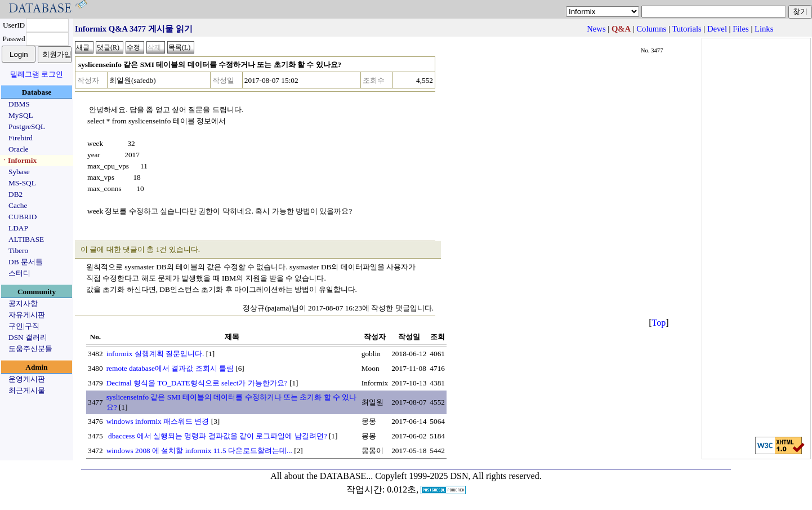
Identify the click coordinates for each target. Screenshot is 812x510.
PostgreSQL (27, 127)
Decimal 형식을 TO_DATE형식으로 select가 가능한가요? (197, 383)
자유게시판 (27, 315)
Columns (651, 29)
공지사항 (23, 303)
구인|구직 (24, 326)
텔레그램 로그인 (37, 74)
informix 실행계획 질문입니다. (155, 354)
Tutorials (686, 29)
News (596, 29)
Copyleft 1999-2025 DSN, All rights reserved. (458, 476)
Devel (717, 29)
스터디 (19, 273)
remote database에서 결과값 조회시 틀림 (170, 368)
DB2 (15, 194)
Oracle (19, 149)
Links (764, 29)
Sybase (19, 172)
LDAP (18, 228)
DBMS (19, 104)
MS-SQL (22, 183)
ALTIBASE (26, 239)
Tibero (18, 250)
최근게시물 (27, 390)
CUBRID (23, 217)
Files (741, 29)
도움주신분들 (30, 349)
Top (659, 323)
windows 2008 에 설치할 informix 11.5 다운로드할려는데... (199, 451)
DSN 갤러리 (28, 337)
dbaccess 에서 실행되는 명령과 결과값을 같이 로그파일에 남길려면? (217, 436)
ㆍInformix (19, 160)
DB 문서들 (26, 262)
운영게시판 (27, 379)
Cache (18, 205)
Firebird (21, 138)
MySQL (21, 115)
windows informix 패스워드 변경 (158, 421)
